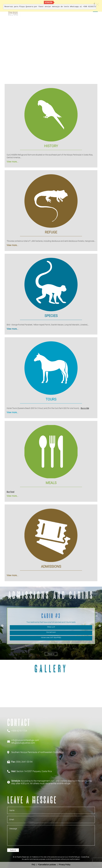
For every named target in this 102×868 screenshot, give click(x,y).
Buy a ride (85, 408)
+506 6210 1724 (19, 731)
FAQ (33, 865)
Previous (2, 626)
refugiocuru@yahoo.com (23, 743)
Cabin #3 (51, 616)
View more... (12, 162)
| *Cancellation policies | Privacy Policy (51, 865)
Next (100, 626)
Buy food (10, 492)
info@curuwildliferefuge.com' (25, 740)
